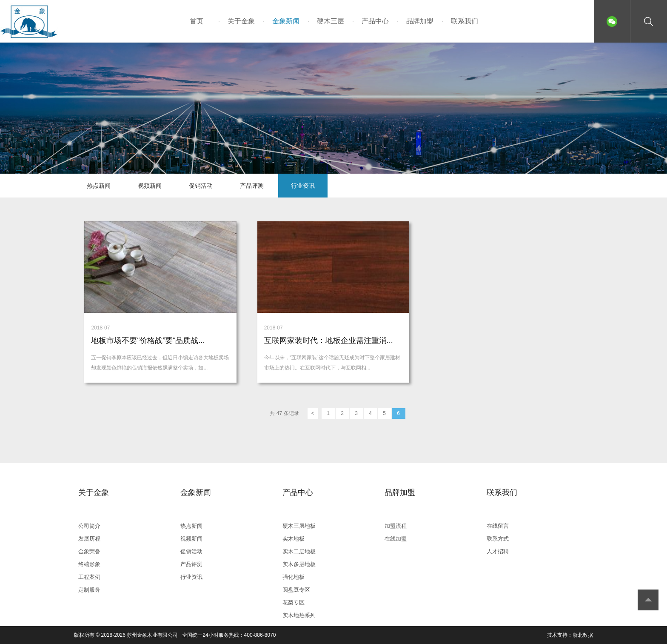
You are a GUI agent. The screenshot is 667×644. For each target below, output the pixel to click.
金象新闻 (286, 21)
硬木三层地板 (299, 526)
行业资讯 (303, 186)
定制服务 (89, 590)
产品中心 (375, 21)
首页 (197, 21)
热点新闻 (99, 186)
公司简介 (89, 526)
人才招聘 (498, 551)
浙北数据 (583, 635)
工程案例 (89, 577)
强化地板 (294, 577)
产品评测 (252, 186)
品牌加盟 (420, 21)
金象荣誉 (89, 551)
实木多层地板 (299, 564)
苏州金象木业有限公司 (152, 635)
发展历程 (89, 539)
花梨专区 (294, 602)
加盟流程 (396, 526)
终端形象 (89, 564)
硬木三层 (331, 21)
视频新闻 (150, 186)
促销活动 (201, 186)
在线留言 (498, 526)
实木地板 (294, 539)
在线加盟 (396, 539)
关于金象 (241, 21)
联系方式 (498, 539)
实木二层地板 (299, 551)
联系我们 (465, 21)
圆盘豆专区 (296, 590)
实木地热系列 (299, 615)
